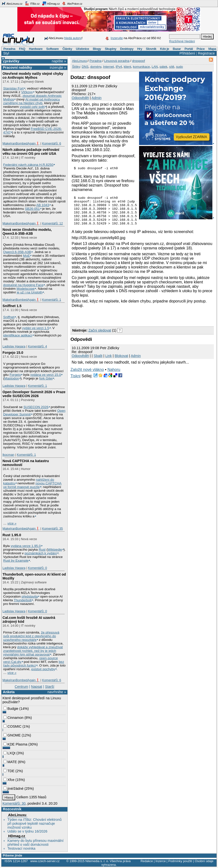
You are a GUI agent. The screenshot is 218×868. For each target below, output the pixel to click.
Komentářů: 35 (52, 529)
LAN (155, 67)
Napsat (37, 687)
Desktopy (127, 49)
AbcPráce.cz (72, 3)
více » (12, 523)
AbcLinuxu (17, 815)
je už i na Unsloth (30, 292)
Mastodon (12, 378)
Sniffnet (9, 317)
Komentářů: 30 (14, 803)
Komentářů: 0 (37, 568)
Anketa (9, 692)
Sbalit (98, 362)
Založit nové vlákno (87, 376)
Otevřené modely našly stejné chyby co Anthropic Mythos (33, 76)
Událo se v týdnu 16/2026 (27, 831)
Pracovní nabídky (17, 67)
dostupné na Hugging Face (23, 285)
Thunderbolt (23, 600)
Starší (50, 687)
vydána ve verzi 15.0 (46, 375)
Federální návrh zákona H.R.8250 (28, 165)
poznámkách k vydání (41, 553)
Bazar (177, 49)
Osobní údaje (204, 861)
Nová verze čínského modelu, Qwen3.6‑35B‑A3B (27, 232)
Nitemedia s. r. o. (97, 861)
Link (109, 362)
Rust (42, 550)
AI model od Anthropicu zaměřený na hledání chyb (32, 101)
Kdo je (165, 49)
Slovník (151, 49)
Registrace (206, 53)
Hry (140, 49)
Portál (189, 49)
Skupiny (111, 49)
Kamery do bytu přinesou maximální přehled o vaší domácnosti (35, 843)
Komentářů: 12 (52, 223)
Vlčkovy (27, 92)
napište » (59, 61)
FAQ (22, 49)
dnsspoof (138, 61)
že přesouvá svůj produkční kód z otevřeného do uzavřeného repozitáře (31, 636)
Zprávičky (11, 61)
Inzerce (161, 861)
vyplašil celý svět (32, 107)
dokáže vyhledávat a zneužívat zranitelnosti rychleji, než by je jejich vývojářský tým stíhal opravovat (33, 651)
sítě (172, 67)
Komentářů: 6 (52, 143)
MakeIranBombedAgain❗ (21, 143)
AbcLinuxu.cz (12, 3)
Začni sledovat (100, 337)
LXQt (9, 753)
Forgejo (15, 375)
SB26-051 (32, 209)
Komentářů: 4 (37, 346)
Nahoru (114, 376)
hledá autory (73, 38)
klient (127, 67)
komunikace (141, 67)
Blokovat (121, 362)
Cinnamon (13, 718)
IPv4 (119, 67)
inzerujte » (58, 67)
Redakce (147, 861)
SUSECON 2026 (36, 407)
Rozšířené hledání (182, 41)
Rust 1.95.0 (12, 535)
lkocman (8, 455)
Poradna (9, 49)
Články (67, 49)
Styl (6, 53)
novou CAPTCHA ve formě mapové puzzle (32, 485)
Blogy (97, 49)
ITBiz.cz (32, 3)
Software (52, 49)
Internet (109, 67)
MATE (10, 762)
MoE (26, 256)
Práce (201, 49)
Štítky (76, 67)
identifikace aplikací (18, 335)
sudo (179, 67)
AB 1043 (43, 205)
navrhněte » (57, 692)
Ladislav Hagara (14, 346)
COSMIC (12, 726)
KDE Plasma (15, 744)
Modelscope (26, 289)
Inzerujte (117, 38)
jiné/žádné (13, 789)
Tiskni (75, 383)
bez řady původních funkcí (34, 664)
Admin (97, 98)
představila (30, 596)
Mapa (212, 49)
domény (96, 67)
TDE (9, 771)
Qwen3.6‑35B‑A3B (17, 252)
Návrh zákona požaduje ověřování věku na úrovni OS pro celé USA (31, 152)
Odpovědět (80, 98)
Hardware (36, 49)
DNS (85, 67)
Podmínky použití (180, 861)
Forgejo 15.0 (13, 353)
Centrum (21, 687)
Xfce (9, 780)
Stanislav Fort (13, 88)
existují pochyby (43, 669)
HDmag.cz (51, 3)
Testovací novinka (21, 848)
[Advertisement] (128, 323)
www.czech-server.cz (45, 861)
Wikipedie (55, 550)
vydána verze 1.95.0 (26, 546)
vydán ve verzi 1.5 (36, 328)
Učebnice (82, 49)
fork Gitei (46, 378)
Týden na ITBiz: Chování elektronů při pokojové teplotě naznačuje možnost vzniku (34, 823)
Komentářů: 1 (52, 300)
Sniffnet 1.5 (12, 306)
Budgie (11, 709)
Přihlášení (187, 53)
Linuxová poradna (117, 61)
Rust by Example (16, 561)
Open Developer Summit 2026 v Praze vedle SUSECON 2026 (34, 394)
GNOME (12, 735)
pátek (163, 67)
